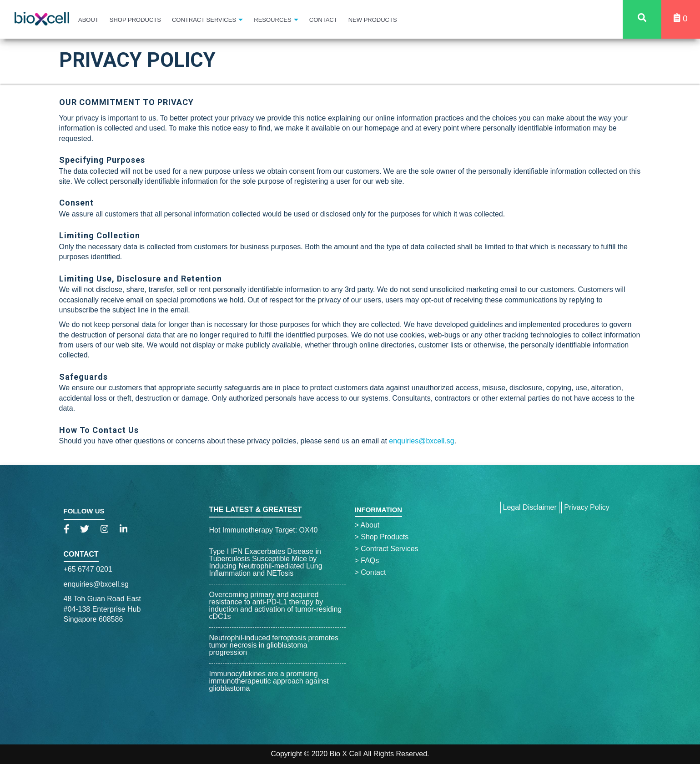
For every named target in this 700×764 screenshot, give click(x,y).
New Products (373, 20)
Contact (323, 20)
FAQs (367, 560)
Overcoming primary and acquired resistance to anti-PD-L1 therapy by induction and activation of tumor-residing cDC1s (276, 606)
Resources (272, 20)
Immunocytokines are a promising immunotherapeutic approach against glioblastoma (269, 681)
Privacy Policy (587, 507)
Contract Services (204, 20)
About (88, 20)
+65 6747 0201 (88, 569)
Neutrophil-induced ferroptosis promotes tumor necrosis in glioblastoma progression (274, 645)
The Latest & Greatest (256, 510)
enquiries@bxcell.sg (421, 441)
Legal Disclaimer (530, 507)
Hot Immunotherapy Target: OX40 (264, 530)
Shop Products (135, 20)
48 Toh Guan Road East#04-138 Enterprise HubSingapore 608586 (103, 609)
